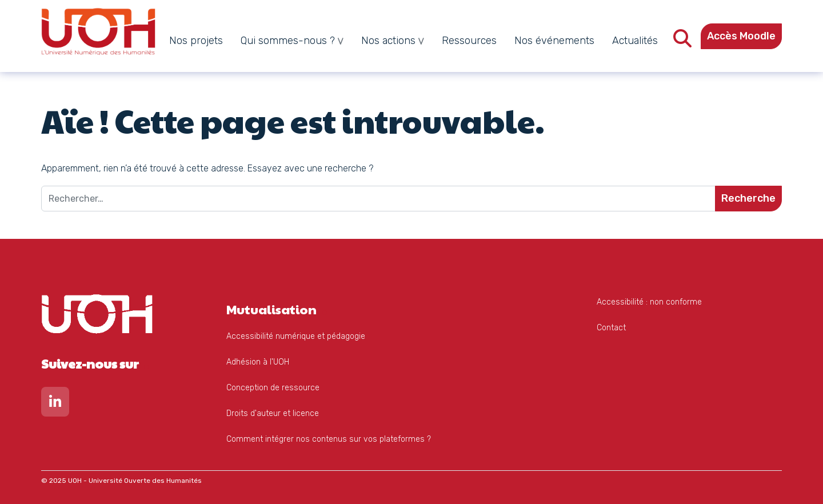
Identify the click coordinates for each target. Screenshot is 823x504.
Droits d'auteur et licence (273, 413)
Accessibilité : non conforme (649, 302)
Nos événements (554, 41)
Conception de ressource (273, 388)
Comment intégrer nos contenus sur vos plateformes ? (329, 439)
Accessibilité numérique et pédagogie (296, 336)
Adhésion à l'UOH (258, 362)
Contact (611, 328)
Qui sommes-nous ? (288, 41)
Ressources (469, 41)
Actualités (635, 41)
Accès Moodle (741, 36)
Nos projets (196, 41)
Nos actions (388, 41)
